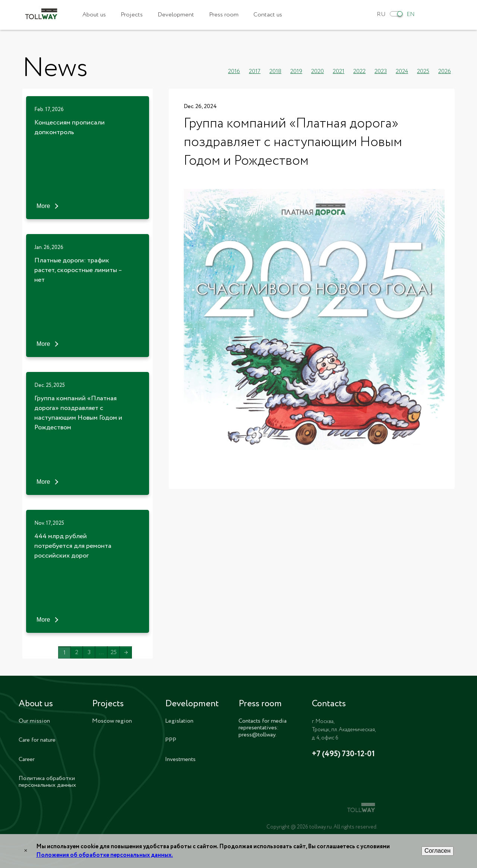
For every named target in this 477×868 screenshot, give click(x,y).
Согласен (437, 851)
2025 (423, 71)
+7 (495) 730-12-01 (343, 754)
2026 (445, 71)
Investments (180, 759)
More (43, 206)
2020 (318, 71)
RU (381, 14)
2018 (275, 71)
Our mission (34, 721)
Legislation (179, 721)
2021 (339, 71)
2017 (255, 71)
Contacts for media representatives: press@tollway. (263, 728)
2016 (234, 71)
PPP (171, 740)
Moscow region (112, 721)
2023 (381, 71)
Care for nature (37, 740)
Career (27, 759)
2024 (402, 71)
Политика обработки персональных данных (47, 782)
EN (411, 14)
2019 (296, 71)
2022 (359, 71)
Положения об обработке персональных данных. (105, 855)
